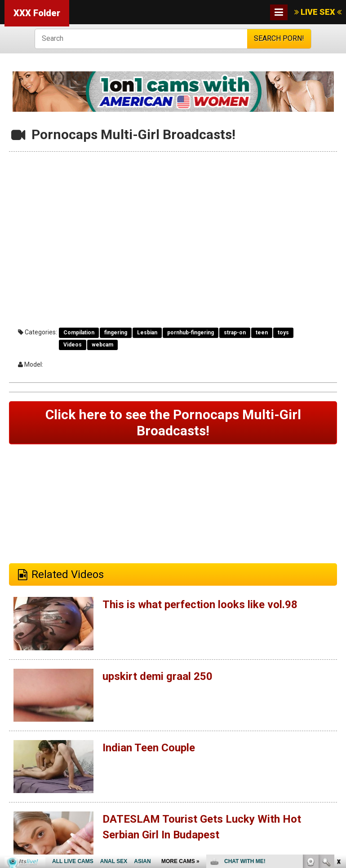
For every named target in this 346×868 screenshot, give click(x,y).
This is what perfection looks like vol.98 (200, 605)
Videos (73, 345)
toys (283, 333)
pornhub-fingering (191, 333)
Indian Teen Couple (149, 748)
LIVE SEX (318, 12)
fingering (116, 333)
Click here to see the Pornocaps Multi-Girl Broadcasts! (173, 423)
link (338, 728)
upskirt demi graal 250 (157, 676)
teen (262, 333)
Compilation (79, 333)
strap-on (235, 333)
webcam (102, 345)
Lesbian (147, 333)
